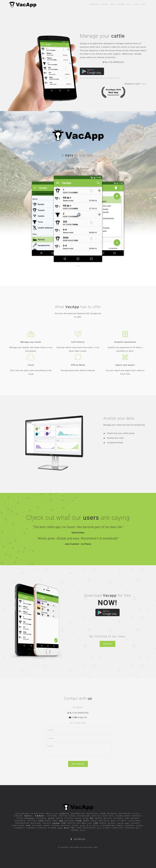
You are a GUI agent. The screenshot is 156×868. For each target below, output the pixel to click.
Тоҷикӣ (52, 828)
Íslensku (118, 818)
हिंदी (91, 818)
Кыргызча (104, 821)
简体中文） (29, 816)
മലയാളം (56, 823)
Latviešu (121, 821)
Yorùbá (75, 830)
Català (136, 814)
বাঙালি (102, 814)
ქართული (29, 818)
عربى (55, 814)
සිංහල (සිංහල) (93, 826)
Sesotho (65, 826)
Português (18, 826)
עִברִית (85, 818)
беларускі (93, 814)
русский (36, 826)
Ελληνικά (41, 818)
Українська (89, 828)
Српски (55, 826)
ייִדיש (138, 828)
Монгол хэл (74, 823)
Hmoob (98, 818)
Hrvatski (52, 816)
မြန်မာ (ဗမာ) (87, 823)
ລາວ (113, 821)
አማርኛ (48, 814)
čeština (63, 816)
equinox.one (91, 847)
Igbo (127, 818)
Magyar (107, 818)
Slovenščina (108, 826)
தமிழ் (60, 828)
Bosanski (112, 814)
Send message (78, 764)
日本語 (41, 821)
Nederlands (84, 816)
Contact (136, 4)
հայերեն (64, 814)
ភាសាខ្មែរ (79, 821)
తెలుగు (66, 828)
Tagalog (42, 828)
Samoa (46, 826)
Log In (144, 84)
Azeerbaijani (78, 814)
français (136, 816)
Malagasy (36, 823)
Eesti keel (108, 816)
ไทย (72, 828)
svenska (31, 828)
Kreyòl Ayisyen (64, 818)
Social (112, 4)
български (124, 814)
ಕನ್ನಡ (61, 821)
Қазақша (69, 821)
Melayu (47, 823)
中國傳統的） (40, 816)
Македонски (22, 823)
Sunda (139, 826)
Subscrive (108, 644)
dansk (72, 816)
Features (104, 4)
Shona (75, 826)
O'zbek (106, 828)
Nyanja (111, 823)
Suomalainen (123, 816)
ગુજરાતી (51, 818)
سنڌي (83, 826)
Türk (78, 828)
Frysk (20, 818)
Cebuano (18, 816)
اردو (99, 828)
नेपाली (95, 823)
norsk (103, 823)
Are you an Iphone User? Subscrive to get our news (100, 78)
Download (121, 4)
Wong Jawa (51, 821)
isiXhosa (129, 828)
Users (144, 4)
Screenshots (94, 4)
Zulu (82, 830)
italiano (32, 821)
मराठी (63, 823)
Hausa (78, 818)
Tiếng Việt (117, 828)
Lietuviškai (134, 821)
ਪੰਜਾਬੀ (28, 826)
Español (130, 826)
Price (129, 4)
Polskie (135, 823)
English (96, 816)
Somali (120, 826)
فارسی (121, 823)
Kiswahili (20, 828)
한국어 (86, 821)
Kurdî (93, 821)
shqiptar (39, 814)
